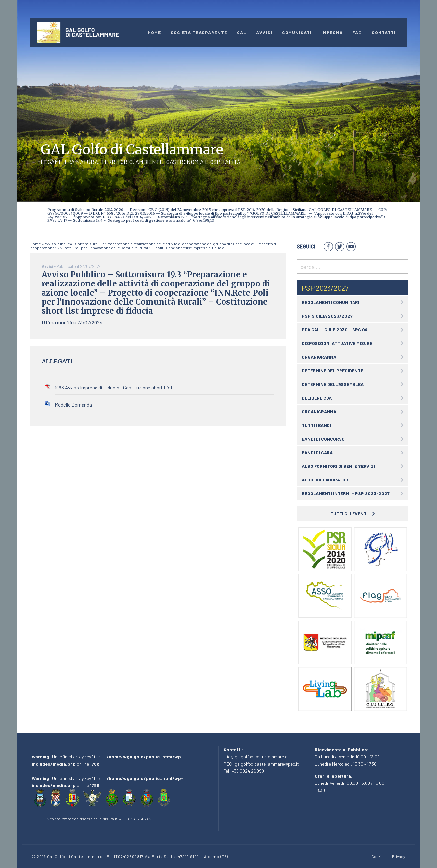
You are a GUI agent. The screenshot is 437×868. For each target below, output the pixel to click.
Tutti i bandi (316, 425)
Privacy (399, 856)
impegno (332, 32)
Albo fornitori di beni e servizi (338, 466)
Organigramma (319, 357)
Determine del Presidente (333, 370)
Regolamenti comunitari (331, 302)
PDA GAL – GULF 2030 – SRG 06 (335, 329)
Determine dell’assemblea (333, 384)
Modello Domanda (73, 405)
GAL (242, 32)
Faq (357, 32)
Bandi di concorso (323, 439)
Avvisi (264, 32)
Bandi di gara (317, 452)
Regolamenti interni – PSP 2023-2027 (346, 493)
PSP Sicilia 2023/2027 (327, 316)
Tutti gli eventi (353, 513)
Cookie (378, 856)
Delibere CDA (317, 398)
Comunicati (297, 32)
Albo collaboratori (326, 480)
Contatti (384, 32)
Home (154, 32)
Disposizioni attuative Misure (337, 343)
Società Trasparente (199, 32)
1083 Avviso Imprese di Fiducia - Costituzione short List (114, 388)
